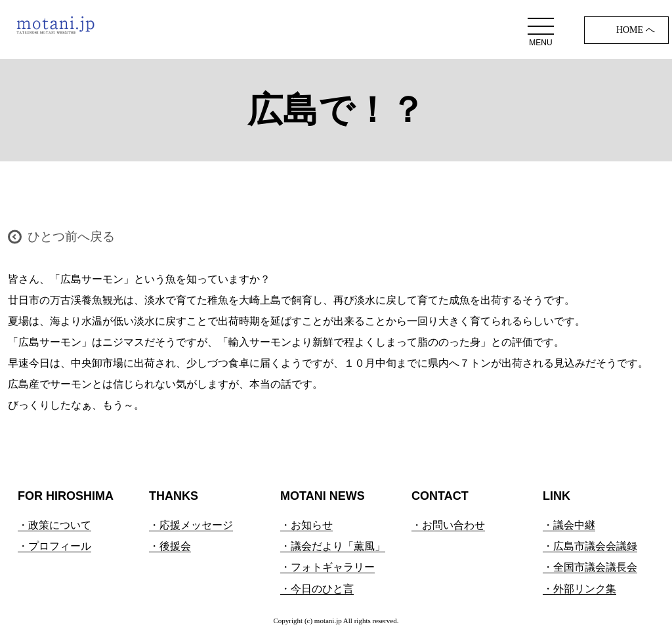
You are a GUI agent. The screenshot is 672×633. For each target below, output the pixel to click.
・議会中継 (569, 525)
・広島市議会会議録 (590, 546)
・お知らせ (306, 525)
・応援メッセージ (191, 525)
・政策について (54, 525)
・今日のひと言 (317, 589)
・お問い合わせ (448, 525)
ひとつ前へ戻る (71, 236)
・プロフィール (54, 546)
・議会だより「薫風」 (333, 546)
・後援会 (170, 546)
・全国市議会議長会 (590, 567)
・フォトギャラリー (327, 567)
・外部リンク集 (579, 589)
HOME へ (636, 30)
